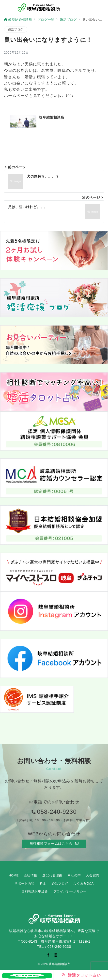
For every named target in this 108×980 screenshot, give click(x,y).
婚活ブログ (16, 29)
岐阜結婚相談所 (60, 964)
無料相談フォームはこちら (54, 844)
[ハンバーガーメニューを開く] (7, 7)
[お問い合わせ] (27, 975)
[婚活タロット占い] (81, 975)
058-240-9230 (57, 812)
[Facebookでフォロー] (48, 955)
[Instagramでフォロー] (56, 955)
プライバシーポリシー (70, 891)
